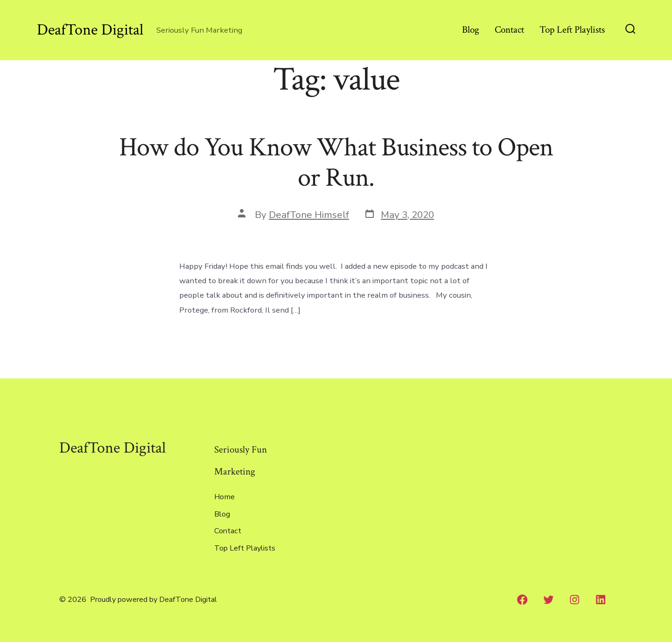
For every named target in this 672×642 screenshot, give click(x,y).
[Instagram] (575, 600)
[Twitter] (549, 600)
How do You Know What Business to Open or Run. (336, 163)
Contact (509, 30)
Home (224, 497)
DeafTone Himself (309, 215)
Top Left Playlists (572, 30)
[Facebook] (523, 600)
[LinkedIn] (601, 600)
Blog (471, 30)
